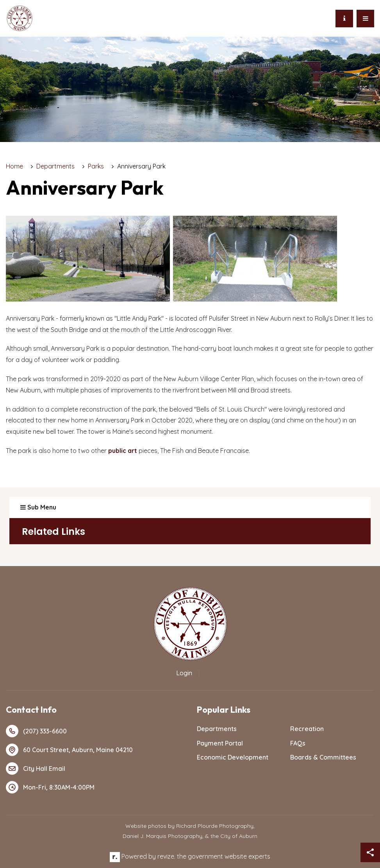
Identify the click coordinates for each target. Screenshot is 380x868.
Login (184, 673)
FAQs (298, 743)
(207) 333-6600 (36, 731)
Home (14, 166)
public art (123, 451)
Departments (55, 166)
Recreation (307, 729)
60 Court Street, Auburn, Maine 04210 (69, 750)
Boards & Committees (323, 757)
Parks (96, 166)
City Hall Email (36, 769)
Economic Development (233, 757)
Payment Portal (220, 743)
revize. (166, 856)
